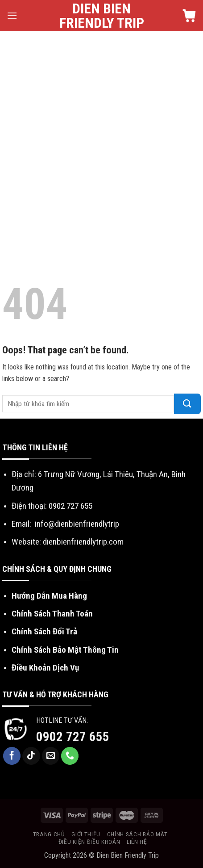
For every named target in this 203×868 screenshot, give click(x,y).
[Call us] (70, 756)
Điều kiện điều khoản (89, 842)
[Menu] (12, 15)
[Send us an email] (51, 756)
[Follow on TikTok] (31, 756)
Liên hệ (137, 842)
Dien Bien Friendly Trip (102, 16)
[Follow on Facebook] (12, 756)
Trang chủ (49, 834)
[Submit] (187, 404)
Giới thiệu (86, 834)
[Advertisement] (101, 137)
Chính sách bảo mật (137, 834)
